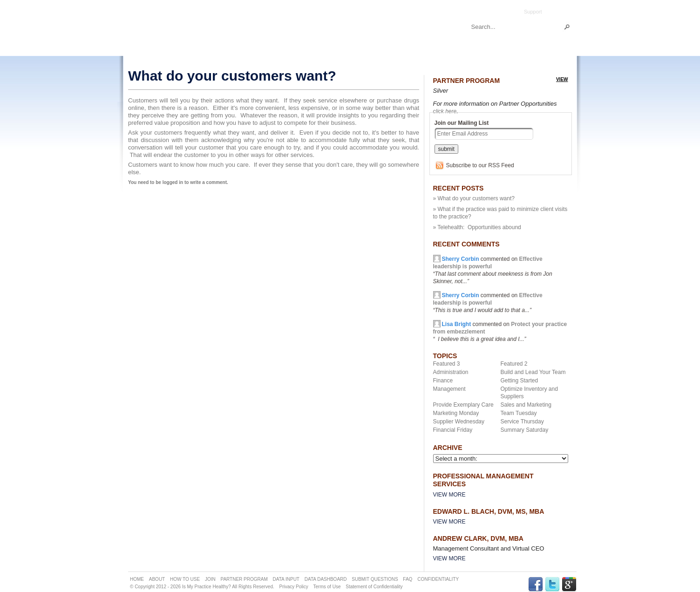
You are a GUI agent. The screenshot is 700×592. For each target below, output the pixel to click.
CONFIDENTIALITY (438, 579)
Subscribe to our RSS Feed (480, 165)
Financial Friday (453, 430)
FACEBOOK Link (536, 584)
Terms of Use (327, 587)
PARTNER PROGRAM (244, 579)
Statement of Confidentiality (374, 587)
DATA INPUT (286, 579)
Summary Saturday (525, 430)
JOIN (210, 579)
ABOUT (157, 579)
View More (449, 495)
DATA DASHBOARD (326, 579)
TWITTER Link (552, 584)
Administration (451, 372)
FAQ (408, 579)
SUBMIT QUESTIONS (375, 579)
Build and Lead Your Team (533, 372)
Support (533, 12)
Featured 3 (447, 364)
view (562, 79)
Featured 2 (514, 364)
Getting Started (520, 381)
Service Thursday (522, 422)
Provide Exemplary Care (463, 405)
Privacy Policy (294, 587)
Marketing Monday (456, 413)
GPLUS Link (569, 584)
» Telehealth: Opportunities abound (477, 227)
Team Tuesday (519, 413)
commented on (488, 303)
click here (445, 111)
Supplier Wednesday (459, 422)
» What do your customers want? (474, 198)
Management (449, 389)
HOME (137, 579)
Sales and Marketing (526, 405)
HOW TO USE (185, 579)
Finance (443, 381)
